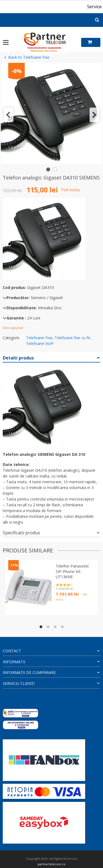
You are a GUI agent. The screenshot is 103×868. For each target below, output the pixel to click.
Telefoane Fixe (39, 338)
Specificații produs (21, 533)
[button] (9, 115)
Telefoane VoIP (40, 343)
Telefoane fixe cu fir (72, 338)
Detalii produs (18, 358)
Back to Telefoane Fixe (26, 57)
